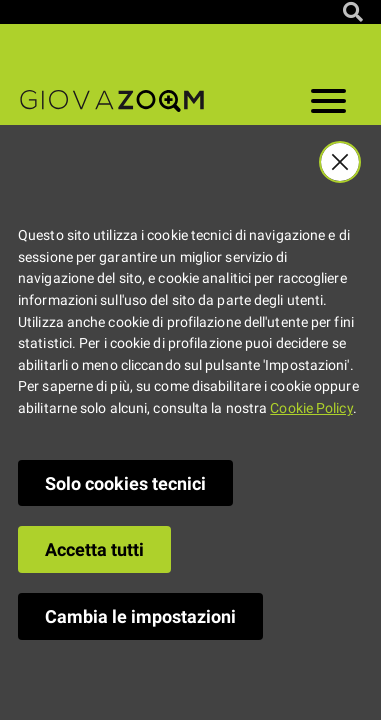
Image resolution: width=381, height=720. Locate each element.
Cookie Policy (311, 408)
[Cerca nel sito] (353, 12)
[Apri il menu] (328, 105)
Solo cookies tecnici (125, 483)
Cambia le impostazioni (140, 616)
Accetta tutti (94, 549)
